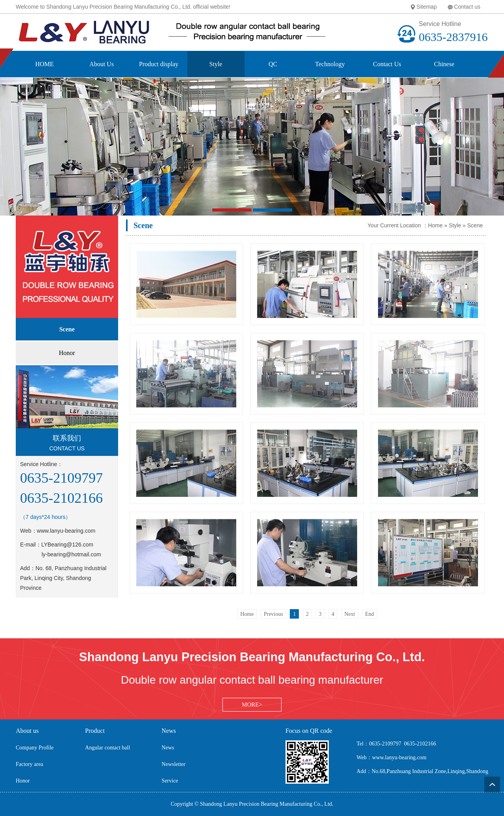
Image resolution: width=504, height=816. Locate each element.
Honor (23, 781)
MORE (250, 704)
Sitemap (427, 7)
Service (170, 781)
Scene (475, 225)
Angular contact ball (107, 748)
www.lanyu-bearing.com (66, 531)
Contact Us (387, 64)
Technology (330, 64)
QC (273, 64)
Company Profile (35, 748)
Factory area (30, 764)
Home (435, 225)
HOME (44, 64)
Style (216, 64)
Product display (159, 64)
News (168, 748)
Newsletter (173, 764)
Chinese (444, 64)
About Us (102, 64)
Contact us (467, 7)
